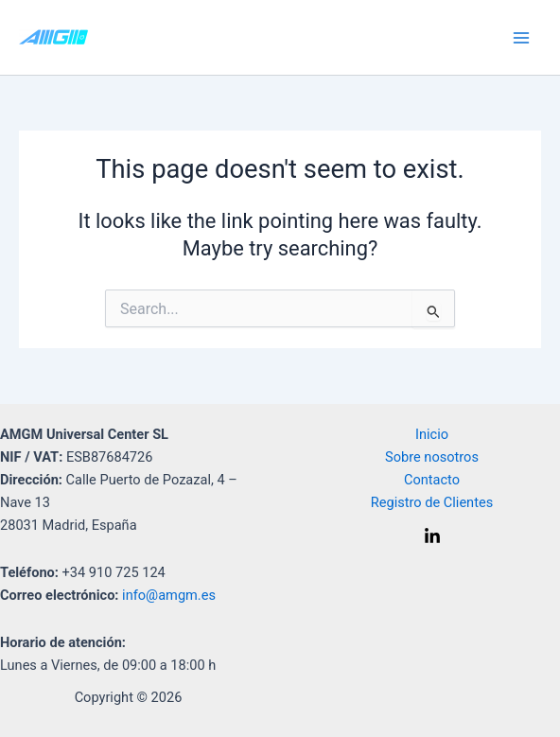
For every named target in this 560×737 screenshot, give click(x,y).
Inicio (432, 434)
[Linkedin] (432, 536)
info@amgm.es (169, 595)
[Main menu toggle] (521, 38)
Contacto (432, 480)
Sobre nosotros (432, 457)
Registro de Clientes (432, 502)
